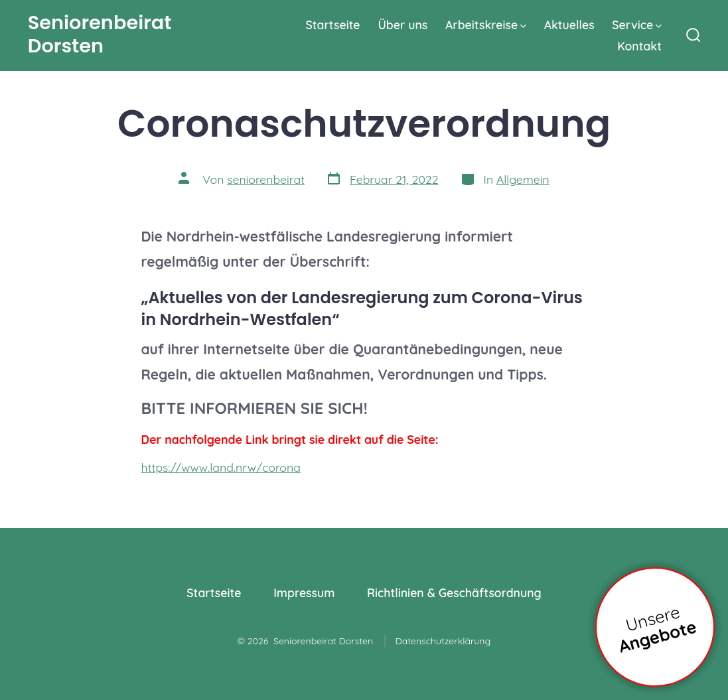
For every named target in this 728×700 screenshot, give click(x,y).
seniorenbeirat (266, 179)
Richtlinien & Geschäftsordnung (454, 593)
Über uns (402, 25)
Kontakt (639, 46)
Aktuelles (569, 25)
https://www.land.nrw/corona (221, 467)
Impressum (304, 593)
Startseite (332, 25)
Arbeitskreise (486, 25)
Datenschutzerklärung (443, 641)
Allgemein (523, 179)
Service (637, 25)
